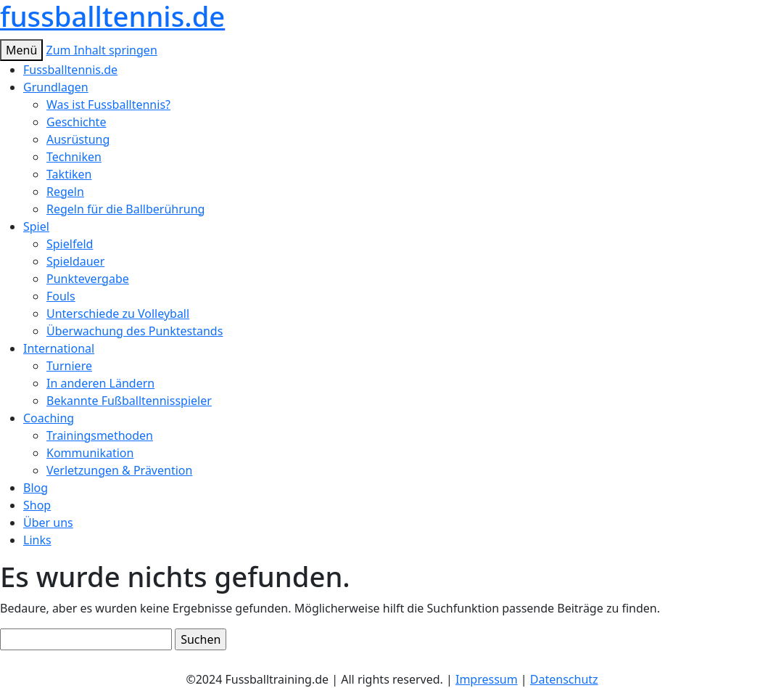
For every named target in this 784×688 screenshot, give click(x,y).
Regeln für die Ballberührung (125, 209)
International (59, 348)
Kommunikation (90, 453)
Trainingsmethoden (100, 435)
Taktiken (69, 174)
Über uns (48, 523)
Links (37, 540)
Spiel (36, 226)
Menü (21, 50)
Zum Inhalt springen (101, 50)
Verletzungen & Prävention (119, 470)
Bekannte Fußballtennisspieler (129, 401)
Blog (36, 488)
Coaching (49, 418)
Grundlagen (56, 87)
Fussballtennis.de (70, 70)
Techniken (74, 157)
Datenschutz (564, 679)
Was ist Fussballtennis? (108, 105)
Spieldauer (75, 261)
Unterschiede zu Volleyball (118, 314)
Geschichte (76, 122)
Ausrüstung (78, 139)
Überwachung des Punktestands (135, 331)
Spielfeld (70, 244)
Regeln (65, 192)
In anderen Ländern (100, 383)
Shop (37, 505)
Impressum (487, 679)
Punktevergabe (88, 279)
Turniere (69, 366)
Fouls (61, 296)
